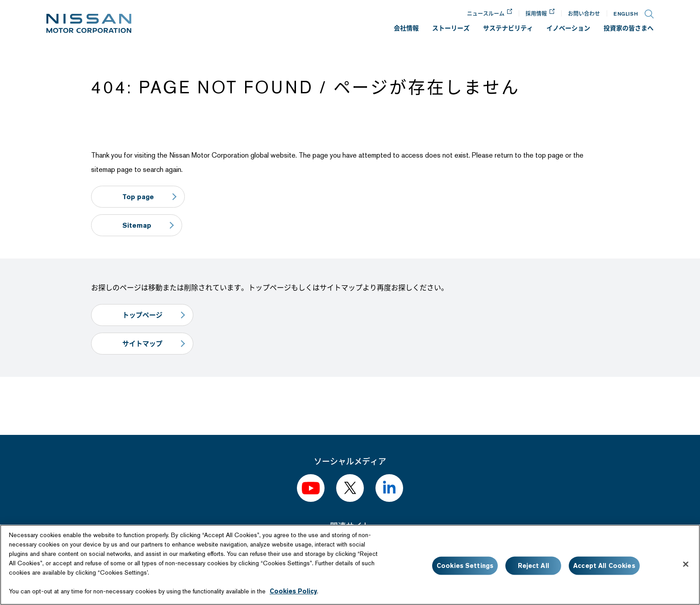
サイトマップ (143, 344)
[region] (350, 565)
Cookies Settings (465, 566)
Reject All (533, 566)
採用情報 (536, 14)
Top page (139, 197)
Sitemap (137, 225)
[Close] (686, 564)
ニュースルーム (486, 14)
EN (626, 14)
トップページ (143, 315)
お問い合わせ (584, 14)
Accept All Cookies (604, 566)
